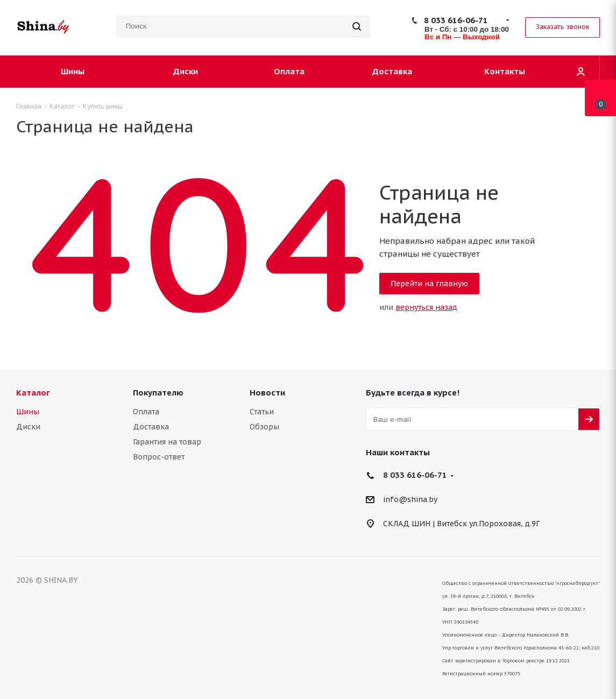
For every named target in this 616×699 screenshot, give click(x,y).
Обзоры (264, 427)
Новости (267, 393)
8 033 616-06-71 (456, 20)
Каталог (33, 393)
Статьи (262, 412)
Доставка (151, 427)
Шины (28, 412)
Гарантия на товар (167, 442)
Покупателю (158, 393)
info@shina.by (410, 500)
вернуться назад (426, 307)
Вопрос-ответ (159, 457)
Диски (28, 427)
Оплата (146, 412)
